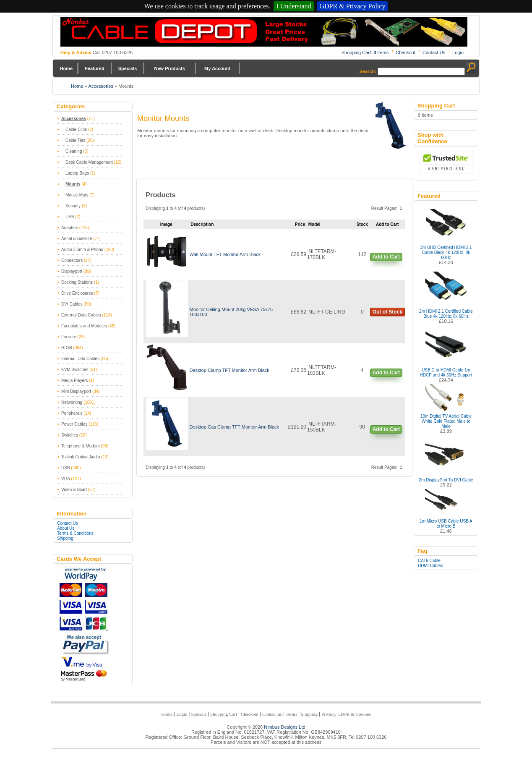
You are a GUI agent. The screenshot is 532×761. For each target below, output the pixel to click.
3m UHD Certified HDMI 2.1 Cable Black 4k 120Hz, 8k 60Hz (446, 252)
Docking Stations (77, 282)
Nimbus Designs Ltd (284, 727)
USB (70, 217)
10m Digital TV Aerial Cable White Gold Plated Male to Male (446, 421)
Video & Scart (74, 490)
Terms (291, 714)
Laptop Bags (77, 173)
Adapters (70, 228)
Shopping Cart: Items (365, 52)
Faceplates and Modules (84, 326)
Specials (128, 68)
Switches (70, 435)
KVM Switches (75, 370)
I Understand (293, 6)
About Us (66, 528)
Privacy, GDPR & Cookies (346, 714)
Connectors (72, 260)
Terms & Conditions (75, 533)
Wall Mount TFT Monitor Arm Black (225, 254)
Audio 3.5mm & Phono (82, 250)
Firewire (69, 337)
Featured (94, 68)
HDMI (67, 348)
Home (66, 68)
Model (314, 224)
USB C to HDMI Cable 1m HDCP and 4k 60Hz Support (446, 373)
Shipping (65, 538)
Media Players (74, 380)
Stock (362, 224)
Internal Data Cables (80, 359)
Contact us (272, 714)
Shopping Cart (224, 714)
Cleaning (74, 151)
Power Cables (74, 424)
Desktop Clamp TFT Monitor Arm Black (229, 370)
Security (73, 206)
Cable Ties (75, 140)
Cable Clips (76, 129)
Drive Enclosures (77, 293)
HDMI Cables (430, 566)
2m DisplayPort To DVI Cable (446, 480)
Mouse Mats (77, 195)
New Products (169, 68)
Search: (368, 71)
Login (458, 52)
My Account (217, 68)
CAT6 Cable (429, 561)
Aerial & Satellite (77, 239)
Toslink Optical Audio (81, 457)
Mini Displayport (76, 391)
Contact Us (434, 52)
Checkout (405, 52)
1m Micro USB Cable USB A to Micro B (446, 524)
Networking (72, 402)
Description (202, 224)
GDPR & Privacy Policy (353, 6)
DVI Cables (72, 304)
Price (300, 224)
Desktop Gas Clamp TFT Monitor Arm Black (234, 427)
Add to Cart (386, 257)
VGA (66, 479)
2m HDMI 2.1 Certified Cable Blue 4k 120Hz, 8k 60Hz (446, 314)
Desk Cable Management (89, 162)
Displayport (72, 271)
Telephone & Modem (81, 446)
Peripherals (72, 413)
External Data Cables (81, 315)
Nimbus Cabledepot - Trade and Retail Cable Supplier (264, 32)
